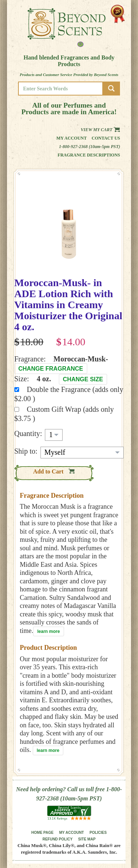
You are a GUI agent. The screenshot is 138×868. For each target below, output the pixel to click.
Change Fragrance (51, 369)
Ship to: (26, 451)
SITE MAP (87, 839)
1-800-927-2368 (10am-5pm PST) (89, 147)
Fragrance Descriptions (89, 155)
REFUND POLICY (57, 839)
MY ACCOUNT (72, 833)
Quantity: (28, 433)
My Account (72, 138)
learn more (48, 631)
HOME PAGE (42, 833)
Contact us (106, 138)
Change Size (83, 379)
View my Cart (100, 130)
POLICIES (98, 833)
